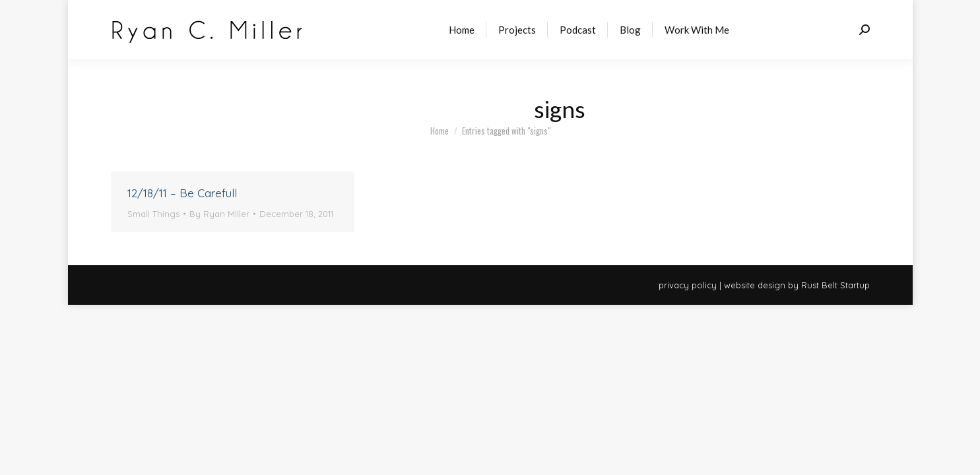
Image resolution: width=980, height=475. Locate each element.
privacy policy (688, 285)
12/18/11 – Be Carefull (182, 193)
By (219, 214)
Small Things (153, 214)
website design (755, 285)
